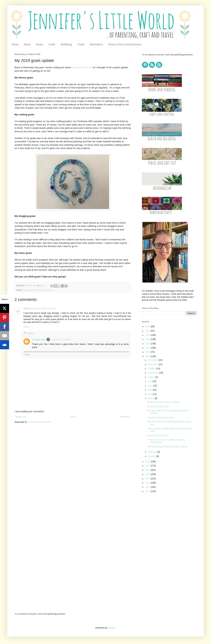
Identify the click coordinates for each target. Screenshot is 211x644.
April (150, 394)
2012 (148, 487)
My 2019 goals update (158, 406)
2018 (148, 462)
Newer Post (21, 417)
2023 (148, 339)
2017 (148, 466)
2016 (148, 470)
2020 (148, 352)
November (153, 364)
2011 (148, 491)
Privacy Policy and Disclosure (125, 44)
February (153, 452)
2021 (148, 348)
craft (33, 290)
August (152, 377)
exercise (40, 290)
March (151, 398)
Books (40, 44)
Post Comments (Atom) (39, 422)
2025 (148, 331)
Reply (26, 327)
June (151, 386)
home (47, 290)
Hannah (27, 309)
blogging (27, 290)
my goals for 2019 (81, 67)
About (27, 44)
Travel (81, 44)
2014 (148, 479)
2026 (148, 327)
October (152, 369)
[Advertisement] (165, 521)
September (154, 373)
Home (15, 44)
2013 (148, 483)
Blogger (111, 628)
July (150, 381)
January (152, 456)
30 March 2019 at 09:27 (44, 309)
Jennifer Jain (39, 340)
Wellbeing (66, 44)
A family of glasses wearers (161, 418)
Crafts (52, 44)
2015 (148, 474)
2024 (148, 335)
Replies (30, 333)
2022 (148, 344)
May (150, 390)
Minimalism (96, 44)
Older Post (125, 417)
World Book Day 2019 (158, 436)
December (153, 360)
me (52, 290)
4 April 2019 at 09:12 (61, 340)
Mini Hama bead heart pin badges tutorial (167, 447)
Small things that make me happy (163, 402)
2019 (148, 356)
